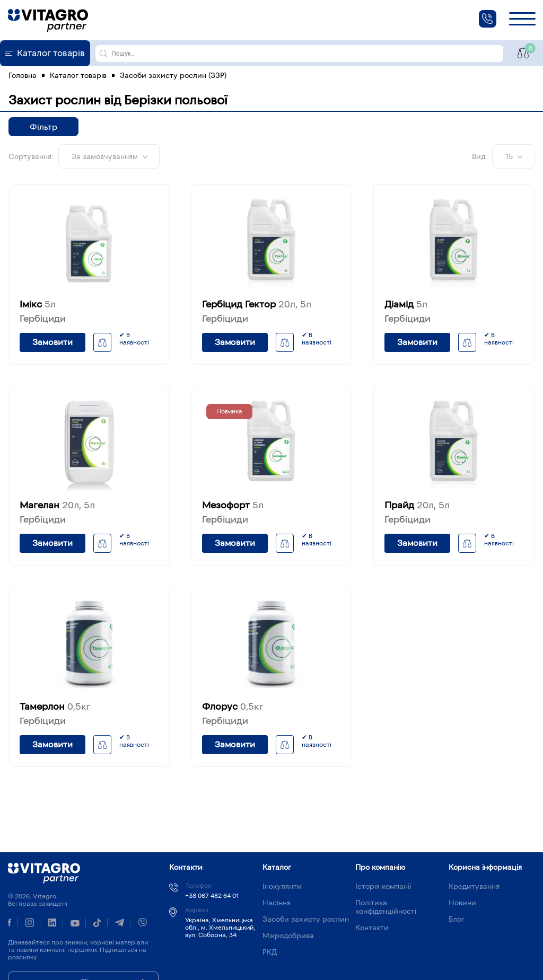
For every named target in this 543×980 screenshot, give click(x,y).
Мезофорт (233, 505)
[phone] (488, 19)
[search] (103, 54)
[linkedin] (52, 924)
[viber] (142, 924)
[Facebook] (10, 923)
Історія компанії (383, 886)
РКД (270, 952)
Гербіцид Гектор (257, 304)
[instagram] (29, 924)
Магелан (57, 505)
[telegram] (120, 924)
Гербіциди (43, 319)
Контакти (372, 928)
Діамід (406, 304)
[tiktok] (97, 924)
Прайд (417, 505)
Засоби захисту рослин (306, 919)
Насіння (277, 903)
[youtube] (75, 923)
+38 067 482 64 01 (212, 896)
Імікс (38, 304)
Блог (457, 919)
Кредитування (474, 886)
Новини (462, 903)
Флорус (233, 707)
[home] (48, 20)
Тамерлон (55, 707)
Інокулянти (282, 886)
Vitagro (44, 873)
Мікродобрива (288, 935)
